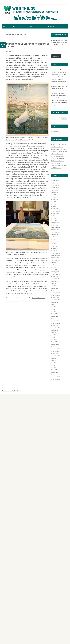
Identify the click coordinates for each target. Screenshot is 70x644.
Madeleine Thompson (38, 298)
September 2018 (56, 260)
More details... (60, 105)
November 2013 (55, 379)
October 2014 (55, 353)
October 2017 (55, 276)
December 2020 (55, 211)
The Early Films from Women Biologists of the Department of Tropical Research (59, 151)
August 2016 (54, 302)
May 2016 (53, 309)
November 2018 (55, 255)
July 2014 (53, 360)
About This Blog (18, 26)
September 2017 (56, 279)
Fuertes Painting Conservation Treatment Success (27, 45)
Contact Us (51, 26)
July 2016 (53, 304)
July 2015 (53, 332)
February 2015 (55, 344)
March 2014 (54, 370)
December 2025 (55, 181)
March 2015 (54, 342)
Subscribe (56, 56)
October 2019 (55, 230)
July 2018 (53, 265)
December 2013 (55, 377)
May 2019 (53, 241)
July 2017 (53, 283)
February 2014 (55, 372)
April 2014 (54, 367)
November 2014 (55, 351)
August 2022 (54, 192)
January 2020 (54, 225)
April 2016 (54, 311)
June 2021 (54, 202)
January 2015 (54, 346)
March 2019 (54, 246)
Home (5, 26)
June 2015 (54, 335)
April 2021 (54, 204)
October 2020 (55, 213)
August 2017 (54, 281)
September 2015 (56, 328)
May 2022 (53, 197)
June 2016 (54, 307)
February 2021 (55, 206)
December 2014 (55, 349)
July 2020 (53, 216)
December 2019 (55, 227)
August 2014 (54, 358)
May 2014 (53, 365)
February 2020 (55, 223)
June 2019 (54, 239)
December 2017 (55, 274)
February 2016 (55, 316)
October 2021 (55, 199)
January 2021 (54, 209)
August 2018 (54, 262)
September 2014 (56, 356)
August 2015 (54, 330)
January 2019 (54, 251)
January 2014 (54, 374)
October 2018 (55, 258)
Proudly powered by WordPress (11, 391)
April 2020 (54, 218)
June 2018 (54, 267)
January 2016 (54, 318)
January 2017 (54, 290)
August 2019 (54, 234)
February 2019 (55, 248)
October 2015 (55, 325)
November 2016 (55, 295)
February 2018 (55, 272)
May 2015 (53, 337)
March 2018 (54, 269)
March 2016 (54, 314)
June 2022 (54, 195)
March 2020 (54, 220)
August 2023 (54, 190)
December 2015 (55, 321)
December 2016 (55, 293)
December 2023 (55, 188)
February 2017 (55, 288)
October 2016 (55, 297)
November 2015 (55, 323)
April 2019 (54, 244)
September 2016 (56, 300)
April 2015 (54, 339)
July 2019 (53, 237)
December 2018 (55, 253)
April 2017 (54, 286)
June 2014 (54, 363)
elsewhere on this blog (22, 258)
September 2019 (56, 232)
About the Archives (35, 26)
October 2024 (55, 183)
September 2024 (56, 185)
